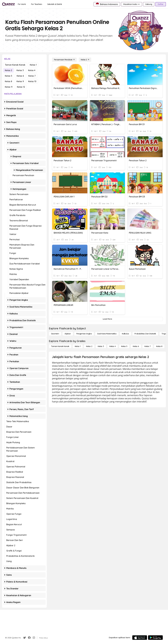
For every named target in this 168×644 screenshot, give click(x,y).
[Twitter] (25, 638)
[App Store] (140, 638)
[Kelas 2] (85, 60)
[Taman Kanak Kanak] (60, 346)
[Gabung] (149, 4)
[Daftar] (161, 4)
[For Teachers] (37, 4)
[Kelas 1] (78, 346)
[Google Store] (155, 638)
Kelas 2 (8, 70)
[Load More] (107, 319)
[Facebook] (29, 638)
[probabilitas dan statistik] (145, 334)
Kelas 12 (21, 87)
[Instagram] (34, 638)
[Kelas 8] (159, 346)
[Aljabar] (68, 334)
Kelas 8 (8, 81)
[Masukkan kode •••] (132, 4)
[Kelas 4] (113, 346)
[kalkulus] (125, 334)
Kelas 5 (9, 76)
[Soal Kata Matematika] (107, 334)
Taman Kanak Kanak (15, 65)
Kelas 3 (20, 70)
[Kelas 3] (101, 346)
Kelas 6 (20, 76)
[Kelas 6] (136, 346)
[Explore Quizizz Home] (8, 4)
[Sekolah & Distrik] (55, 4)
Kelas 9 (20, 81)
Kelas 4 (32, 70)
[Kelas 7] (148, 346)
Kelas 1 (33, 65)
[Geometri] (55, 334)
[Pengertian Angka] (84, 334)
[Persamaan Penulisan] (64, 60)
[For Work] (22, 4)
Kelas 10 (32, 81)
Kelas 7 (32, 76)
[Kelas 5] (124, 346)
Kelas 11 (9, 87)
